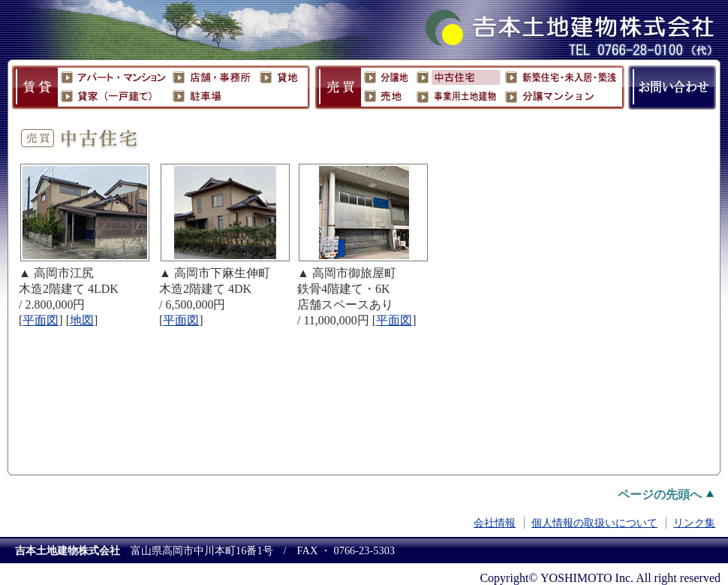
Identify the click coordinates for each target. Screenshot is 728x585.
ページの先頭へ (660, 495)
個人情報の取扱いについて (594, 523)
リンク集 (694, 523)
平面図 (394, 320)
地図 (82, 320)
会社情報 (495, 523)
